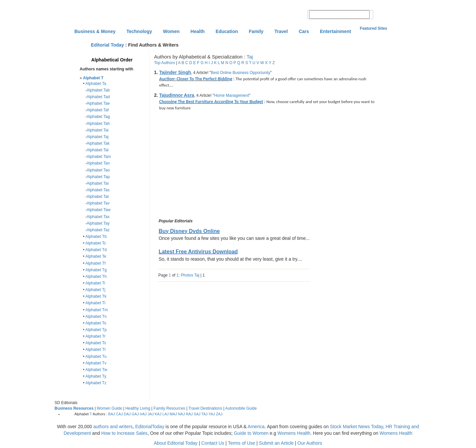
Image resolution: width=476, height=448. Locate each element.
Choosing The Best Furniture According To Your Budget (211, 102)
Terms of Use (241, 443)
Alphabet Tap (98, 177)
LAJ (165, 414)
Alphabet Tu (96, 356)
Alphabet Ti (95, 283)
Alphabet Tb (96, 237)
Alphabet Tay (98, 223)
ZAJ (219, 414)
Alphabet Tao (98, 170)
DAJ (127, 414)
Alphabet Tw (96, 370)
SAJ (197, 414)
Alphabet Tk (96, 296)
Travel (281, 31)
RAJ (189, 414)
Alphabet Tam (99, 157)
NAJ (181, 414)
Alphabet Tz (96, 383)
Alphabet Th (96, 277)
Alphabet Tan (98, 163)
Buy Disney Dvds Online (189, 231)
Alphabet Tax (98, 217)
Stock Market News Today (357, 427)
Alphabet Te (96, 256)
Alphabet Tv (96, 363)
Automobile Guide (241, 408)
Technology (139, 31)
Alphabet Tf (95, 263)
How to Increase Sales (124, 433)
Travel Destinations (205, 408)
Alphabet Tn (96, 317)
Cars (304, 31)
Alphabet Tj (95, 290)
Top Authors (164, 63)
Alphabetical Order (112, 60)
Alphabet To (96, 323)
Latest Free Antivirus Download (198, 252)
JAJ (151, 414)
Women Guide (109, 408)
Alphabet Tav (98, 203)
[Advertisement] (213, 166)
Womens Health (294, 433)
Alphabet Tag (98, 117)
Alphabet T (93, 78)
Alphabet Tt (95, 350)
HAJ (143, 414)
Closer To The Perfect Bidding (204, 79)
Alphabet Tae (98, 103)
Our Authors (310, 443)
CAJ (119, 414)
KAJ (158, 414)
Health (198, 31)
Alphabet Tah (98, 124)
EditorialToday (150, 427)
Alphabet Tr (95, 336)
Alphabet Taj (98, 137)
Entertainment (336, 31)
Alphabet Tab (98, 90)
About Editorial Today (176, 443)
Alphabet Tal (98, 150)
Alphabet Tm (97, 310)
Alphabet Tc (96, 243)
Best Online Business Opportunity (240, 73)
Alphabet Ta (96, 84)
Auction (167, 79)
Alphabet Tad (98, 97)
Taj (250, 57)
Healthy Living (138, 408)
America (256, 427)
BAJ (111, 414)
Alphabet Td (96, 250)
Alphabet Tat (98, 197)
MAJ (173, 414)
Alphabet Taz (98, 230)
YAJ (212, 414)
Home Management (232, 95)
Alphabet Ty (96, 376)
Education (227, 31)
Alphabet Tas (98, 190)
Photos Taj (190, 275)
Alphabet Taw (99, 210)
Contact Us (213, 443)
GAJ (135, 414)
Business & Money (95, 31)
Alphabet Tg (96, 270)
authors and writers (113, 427)
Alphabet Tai (98, 130)
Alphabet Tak (98, 143)
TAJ (204, 414)
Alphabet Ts (96, 343)
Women (171, 31)
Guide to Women (251, 433)
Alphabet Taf (98, 110)
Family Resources (169, 408)
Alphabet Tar (98, 183)
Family (256, 31)
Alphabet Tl (95, 303)
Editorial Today (107, 45)
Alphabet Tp (96, 330)
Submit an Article (276, 443)
